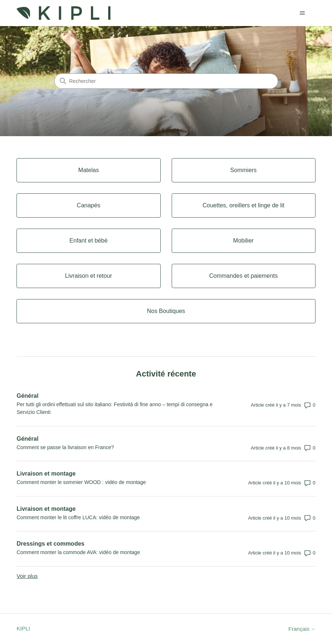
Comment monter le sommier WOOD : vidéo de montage (81, 482)
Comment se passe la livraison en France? (65, 447)
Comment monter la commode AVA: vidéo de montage (78, 552)
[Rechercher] (166, 81)
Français (302, 629)
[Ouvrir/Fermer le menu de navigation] (302, 13)
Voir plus (27, 576)
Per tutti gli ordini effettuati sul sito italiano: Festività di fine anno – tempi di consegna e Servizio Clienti (114, 408)
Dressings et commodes (50, 544)
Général (28, 396)
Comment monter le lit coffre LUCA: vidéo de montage (78, 517)
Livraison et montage (46, 474)
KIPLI (23, 628)
